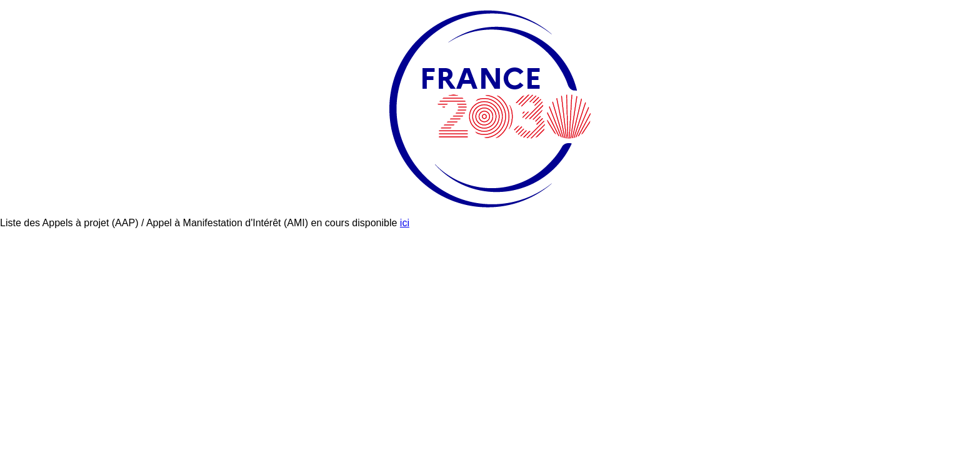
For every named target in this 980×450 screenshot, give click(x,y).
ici (405, 223)
